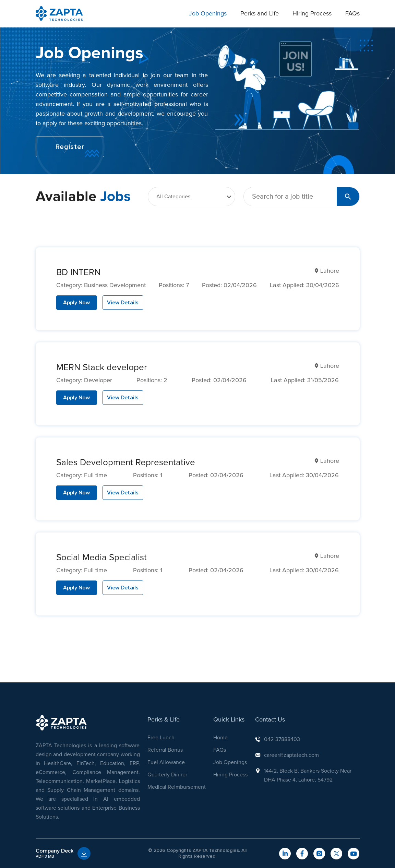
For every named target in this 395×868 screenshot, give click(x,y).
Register (70, 147)
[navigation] (59, 14)
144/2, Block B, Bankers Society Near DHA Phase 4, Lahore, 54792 (308, 775)
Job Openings (208, 14)
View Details (123, 303)
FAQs (352, 14)
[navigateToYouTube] (354, 854)
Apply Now (76, 303)
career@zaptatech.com (291, 755)
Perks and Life (260, 14)
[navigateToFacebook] (302, 854)
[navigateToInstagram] (319, 854)
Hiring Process (312, 14)
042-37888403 (282, 739)
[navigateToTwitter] (336, 854)
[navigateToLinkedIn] (285, 854)
